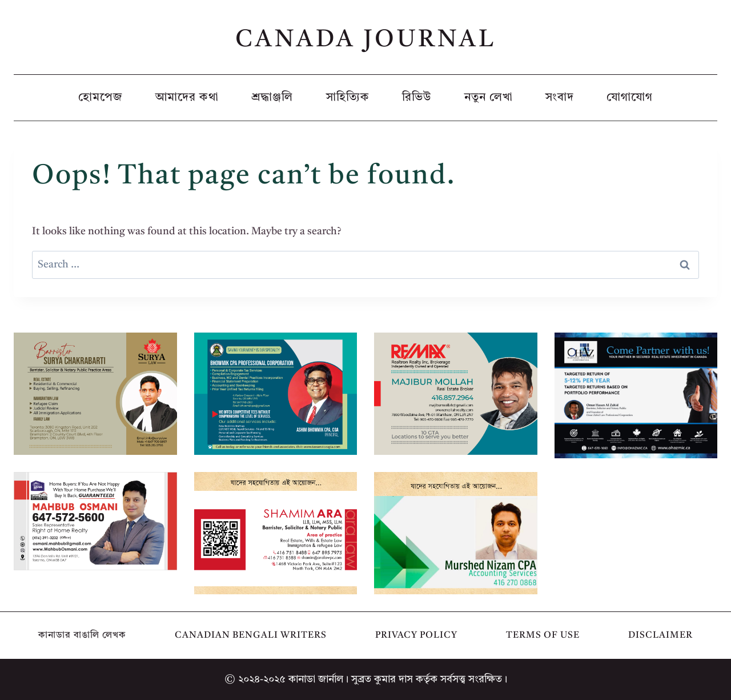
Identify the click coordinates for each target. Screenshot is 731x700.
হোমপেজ (101, 98)
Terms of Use (543, 635)
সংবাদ (560, 98)
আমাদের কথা (187, 98)
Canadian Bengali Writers (251, 635)
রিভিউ (417, 98)
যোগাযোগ (630, 98)
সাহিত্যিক (348, 98)
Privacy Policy (416, 635)
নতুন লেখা (489, 98)
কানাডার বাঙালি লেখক (82, 635)
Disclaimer (660, 635)
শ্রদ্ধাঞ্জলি (272, 98)
